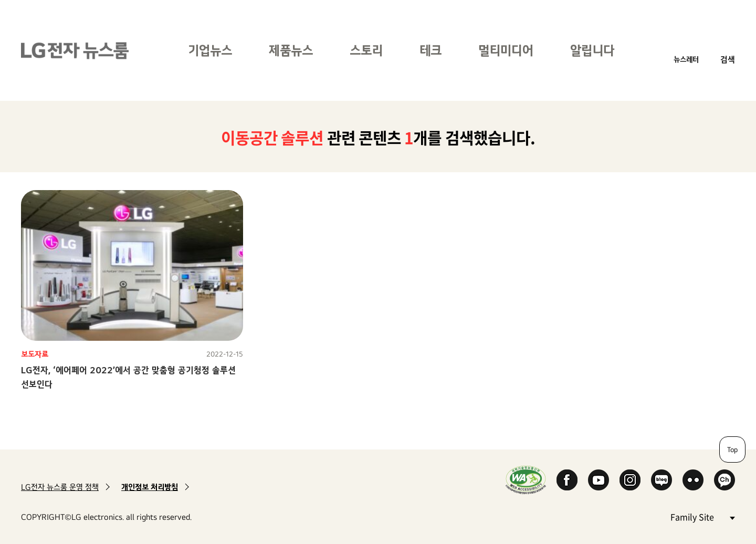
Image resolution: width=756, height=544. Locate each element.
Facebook (567, 480)
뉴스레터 (686, 59)
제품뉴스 (291, 50)
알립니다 (592, 50)
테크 (430, 50)
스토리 (366, 50)
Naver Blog (661, 480)
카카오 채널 (724, 480)
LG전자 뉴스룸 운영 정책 (60, 487)
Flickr (693, 480)
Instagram (630, 480)
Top (732, 449)
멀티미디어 (506, 50)
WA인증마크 (526, 480)
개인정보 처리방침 (150, 487)
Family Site (702, 516)
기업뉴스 (210, 50)
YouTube (598, 480)
